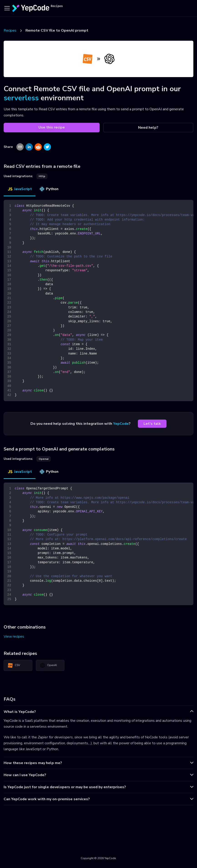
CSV (14, 665)
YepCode (121, 424)
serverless (21, 98)
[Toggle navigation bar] (7, 8)
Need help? (148, 128)
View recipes (14, 637)
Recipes (10, 30)
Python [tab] (49, 189)
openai (44, 459)
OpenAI (48, 665)
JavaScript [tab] (20, 189)
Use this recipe (52, 127)
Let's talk (152, 424)
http (42, 176)
